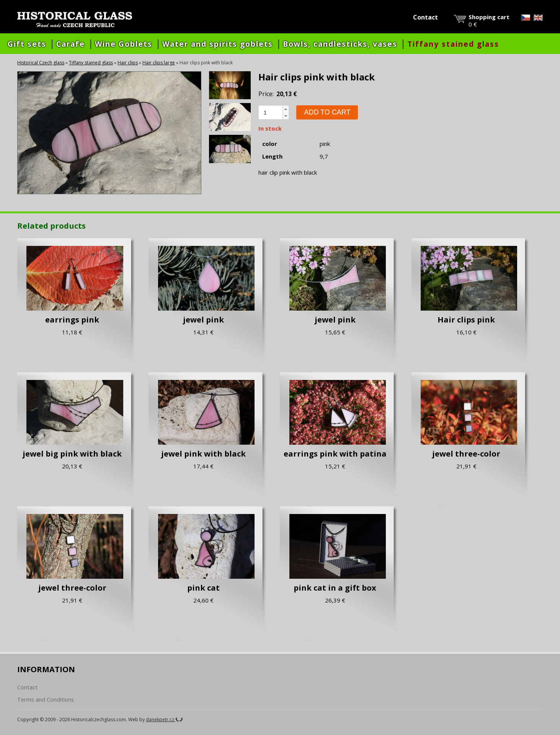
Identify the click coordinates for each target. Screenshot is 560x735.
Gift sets (27, 44)
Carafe (71, 44)
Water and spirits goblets (218, 44)
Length (272, 156)
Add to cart (327, 112)
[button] (286, 109)
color (270, 144)
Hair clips (128, 63)
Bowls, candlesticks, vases (340, 44)
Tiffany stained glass (453, 44)
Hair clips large (159, 63)
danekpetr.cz (164, 719)
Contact (425, 17)
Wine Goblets (124, 44)
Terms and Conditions (46, 700)
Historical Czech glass (41, 63)
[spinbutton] (271, 112)
